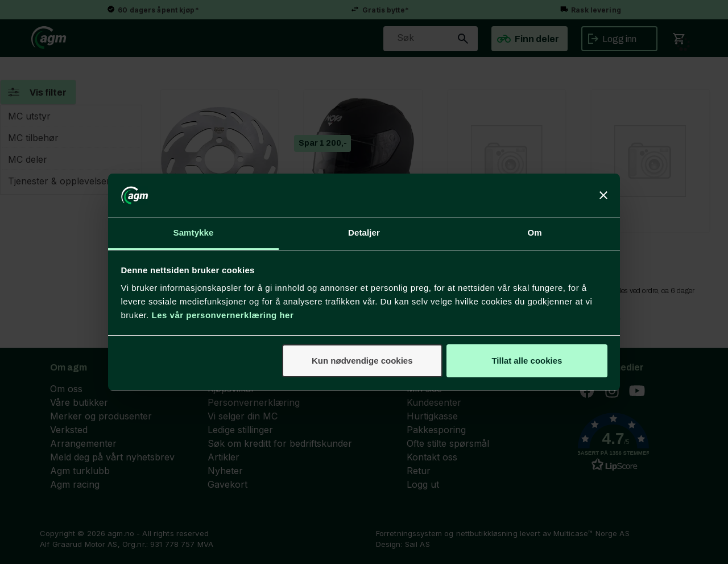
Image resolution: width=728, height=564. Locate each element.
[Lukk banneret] (603, 195)
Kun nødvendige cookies (362, 361)
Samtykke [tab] (194, 232)
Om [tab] (534, 232)
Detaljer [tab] (364, 232)
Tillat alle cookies (527, 361)
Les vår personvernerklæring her (223, 315)
